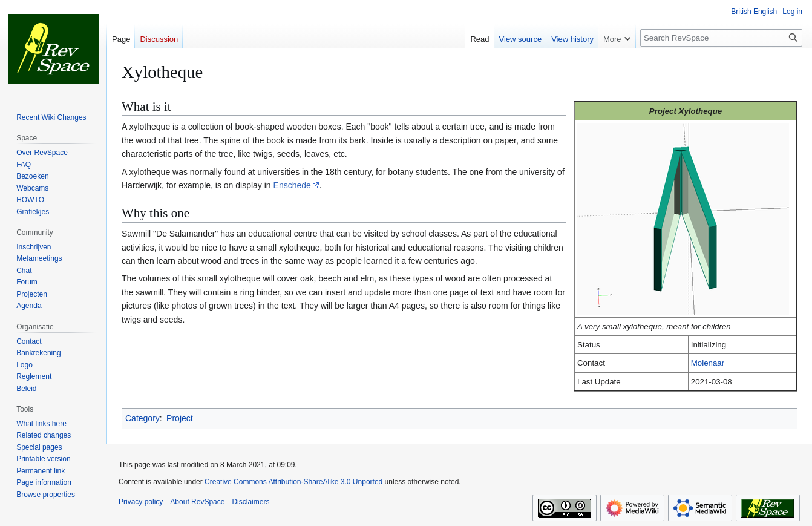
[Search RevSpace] (721, 38)
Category (142, 418)
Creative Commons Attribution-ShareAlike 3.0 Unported (293, 482)
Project (180, 418)
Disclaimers (250, 502)
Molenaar (708, 363)
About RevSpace (197, 502)
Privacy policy (141, 502)
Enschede (292, 185)
